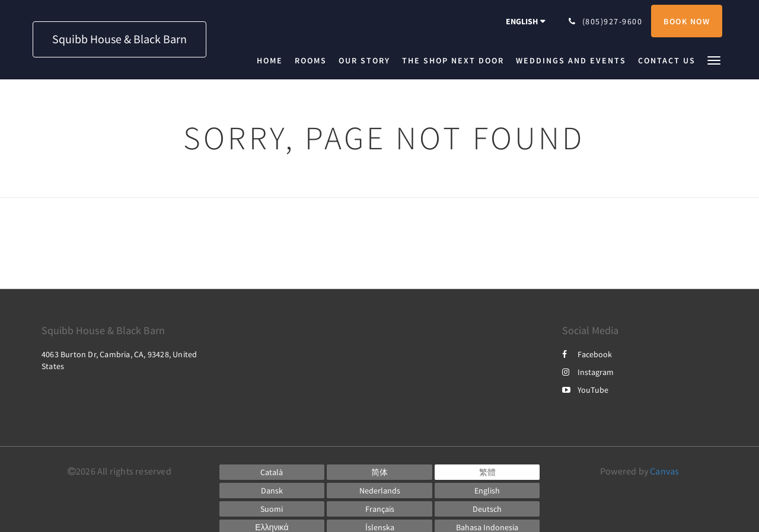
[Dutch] (379, 491)
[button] (714, 60)
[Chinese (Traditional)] (487, 472)
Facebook (587, 354)
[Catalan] (272, 472)
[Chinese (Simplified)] (379, 472)
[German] (487, 509)
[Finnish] (272, 509)
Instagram (588, 372)
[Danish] (272, 491)
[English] (487, 491)
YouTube (585, 390)
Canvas (664, 471)
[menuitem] (273, 60)
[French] (379, 509)
